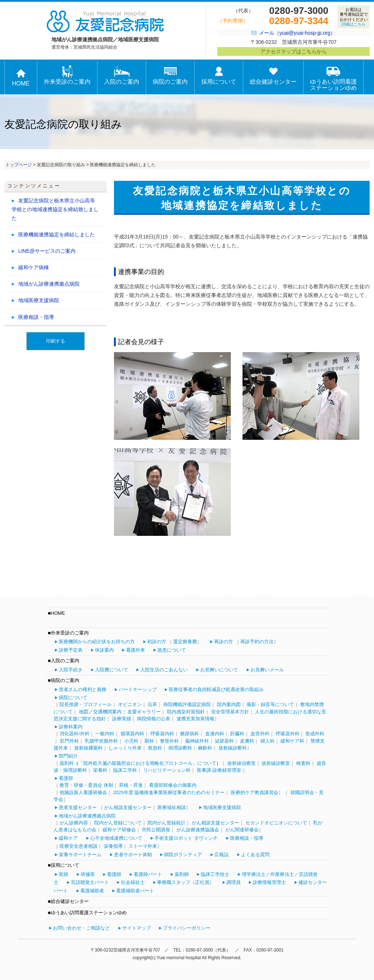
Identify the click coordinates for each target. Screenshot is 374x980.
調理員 (234, 882)
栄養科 (100, 770)
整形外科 (169, 741)
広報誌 (222, 855)
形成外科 (315, 734)
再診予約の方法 (257, 642)
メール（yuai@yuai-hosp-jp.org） (297, 33)
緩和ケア (68, 838)
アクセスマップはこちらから (294, 52)
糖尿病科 (190, 734)
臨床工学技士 (215, 874)
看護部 (66, 778)
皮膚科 (247, 741)
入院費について (112, 670)
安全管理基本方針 (230, 712)
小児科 (131, 741)
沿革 (152, 704)
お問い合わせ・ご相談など (81, 928)
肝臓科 (237, 734)
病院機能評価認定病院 (187, 704)
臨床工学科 (125, 770)
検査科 (303, 763)
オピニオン (130, 704)
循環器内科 (132, 734)
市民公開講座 (156, 830)
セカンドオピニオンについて (276, 823)
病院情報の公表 (154, 719)
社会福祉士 (133, 882)
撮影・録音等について (270, 704)
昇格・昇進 (131, 785)
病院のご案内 (170, 75)
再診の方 (224, 642)
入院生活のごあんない (164, 670)
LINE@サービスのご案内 (47, 251)
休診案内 (104, 650)
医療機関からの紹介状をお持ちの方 (97, 642)
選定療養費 (185, 642)
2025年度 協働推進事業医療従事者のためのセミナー (169, 792)
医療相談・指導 (36, 317)
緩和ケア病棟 (34, 267)
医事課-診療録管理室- (220, 770)
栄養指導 (113, 846)
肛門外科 (69, 741)
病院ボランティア (183, 855)
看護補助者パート (135, 891)
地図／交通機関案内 (100, 712)
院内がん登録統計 (167, 823)
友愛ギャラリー (144, 712)
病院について (73, 697)
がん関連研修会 (242, 830)
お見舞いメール (267, 670)
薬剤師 (182, 874)
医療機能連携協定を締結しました (57, 234)
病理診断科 (180, 748)
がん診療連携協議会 (198, 830)
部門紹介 (68, 756)
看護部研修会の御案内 (173, 785)
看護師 (114, 874)
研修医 (88, 874)
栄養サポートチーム (80, 855)
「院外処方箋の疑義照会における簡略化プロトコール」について (147, 763)
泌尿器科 (224, 741)
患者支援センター (78, 807)
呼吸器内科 (162, 734)
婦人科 (268, 741)
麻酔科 (205, 748)
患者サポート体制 (133, 855)
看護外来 (136, 650)
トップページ (19, 165)
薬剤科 (67, 763)
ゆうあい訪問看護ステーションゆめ (333, 78)
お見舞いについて (219, 670)
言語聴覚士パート (90, 882)
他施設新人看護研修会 (83, 792)
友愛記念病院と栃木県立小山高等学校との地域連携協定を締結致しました (55, 209)
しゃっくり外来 (125, 748)
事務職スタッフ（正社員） (186, 882)
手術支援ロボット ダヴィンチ (186, 838)
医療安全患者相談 (79, 846)
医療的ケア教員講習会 (255, 792)
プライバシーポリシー (187, 928)
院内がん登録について (118, 823)
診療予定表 (71, 650)
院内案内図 (229, 704)
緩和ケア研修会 (119, 830)
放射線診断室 (276, 763)
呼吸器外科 (288, 734)
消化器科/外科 (75, 734)
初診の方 (157, 642)
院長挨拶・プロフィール (86, 704)
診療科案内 (71, 727)
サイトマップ (137, 928)
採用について (219, 75)
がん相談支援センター (128, 807)
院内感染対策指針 (186, 712)
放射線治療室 (241, 763)
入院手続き (71, 670)
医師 (64, 874)
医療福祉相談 (172, 807)
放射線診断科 (233, 748)
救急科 (155, 748)
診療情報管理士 (269, 882)
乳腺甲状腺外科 (101, 741)
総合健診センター (273, 75)
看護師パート (148, 874)
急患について (172, 650)
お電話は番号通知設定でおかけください (354, 17)
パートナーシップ (138, 689)
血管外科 (260, 734)
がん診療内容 (74, 823)
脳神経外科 (197, 741)
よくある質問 (255, 855)
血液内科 (215, 734)
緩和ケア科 (292, 741)
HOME (21, 77)
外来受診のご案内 (67, 75)
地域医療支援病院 (39, 300)
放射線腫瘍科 (88, 748)
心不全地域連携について (116, 838)
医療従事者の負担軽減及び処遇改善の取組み (216, 689)
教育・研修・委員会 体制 (86, 785)
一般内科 (105, 734)
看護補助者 (92, 891)
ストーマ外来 (143, 846)
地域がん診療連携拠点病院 (49, 284)
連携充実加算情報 (195, 719)
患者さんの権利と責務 (83, 689)
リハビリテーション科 (167, 770)
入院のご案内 (122, 75)
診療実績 (122, 719)
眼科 (149, 741)
